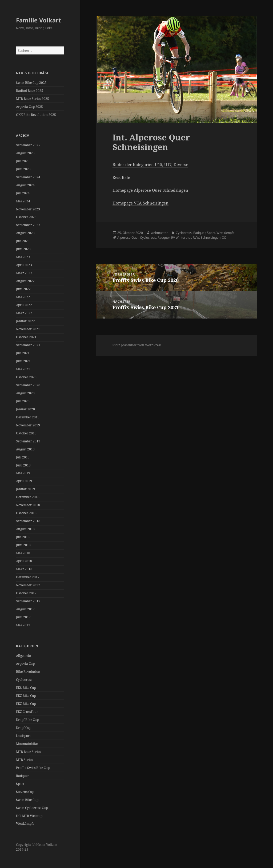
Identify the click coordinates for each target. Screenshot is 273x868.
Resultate (121, 177)
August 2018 (25, 529)
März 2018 (24, 569)
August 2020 (25, 393)
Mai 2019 (23, 473)
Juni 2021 (23, 361)
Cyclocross (24, 680)
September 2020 (28, 385)
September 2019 (28, 441)
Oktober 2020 (26, 377)
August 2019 (25, 449)
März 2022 (24, 313)
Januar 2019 (25, 489)
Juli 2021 (23, 353)
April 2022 (24, 305)
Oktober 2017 (26, 593)
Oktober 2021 (26, 337)
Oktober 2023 (26, 217)
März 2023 (24, 273)
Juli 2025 (23, 161)
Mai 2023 (23, 257)
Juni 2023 (23, 249)
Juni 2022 (23, 289)
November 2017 (28, 585)
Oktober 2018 (26, 513)
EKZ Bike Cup (26, 696)
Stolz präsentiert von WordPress (137, 345)
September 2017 (28, 601)
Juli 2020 (23, 401)
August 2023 (25, 233)
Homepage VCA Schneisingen (140, 203)
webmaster (159, 233)
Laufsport (23, 736)
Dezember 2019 (28, 417)
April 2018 (24, 561)
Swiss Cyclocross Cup (32, 808)
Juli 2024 (23, 193)
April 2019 (24, 481)
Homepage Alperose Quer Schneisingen (150, 190)
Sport (20, 784)
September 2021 (28, 345)
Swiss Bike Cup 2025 (31, 83)
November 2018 (28, 505)
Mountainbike (27, 744)
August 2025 (25, 153)
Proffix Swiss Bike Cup (33, 768)
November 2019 (28, 425)
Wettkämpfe (25, 824)
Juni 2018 (23, 545)
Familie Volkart (39, 20)
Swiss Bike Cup (27, 800)
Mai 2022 (23, 297)
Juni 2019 (23, 465)
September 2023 (28, 225)
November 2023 (28, 209)
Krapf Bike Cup (27, 720)
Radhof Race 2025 (30, 91)
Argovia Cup (25, 664)
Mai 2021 (23, 369)
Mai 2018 (23, 553)
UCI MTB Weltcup (29, 816)
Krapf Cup (24, 728)
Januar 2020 (25, 409)
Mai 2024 (23, 201)
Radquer (23, 776)
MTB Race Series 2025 (33, 99)
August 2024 (25, 185)
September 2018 (28, 521)
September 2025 (28, 145)
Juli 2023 (23, 241)
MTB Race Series (28, 752)
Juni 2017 (23, 617)
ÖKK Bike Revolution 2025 (36, 115)
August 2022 (25, 281)
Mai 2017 (23, 625)
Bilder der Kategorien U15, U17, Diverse (150, 164)
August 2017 (25, 609)
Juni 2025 (23, 169)
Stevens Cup (25, 792)
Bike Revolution (28, 672)
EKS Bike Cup (26, 688)
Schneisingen (211, 237)
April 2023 (24, 265)
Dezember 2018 (28, 497)
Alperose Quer (128, 237)
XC (224, 237)
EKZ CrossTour (27, 712)
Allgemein (24, 656)
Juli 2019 (23, 457)
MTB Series (24, 760)
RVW (196, 237)
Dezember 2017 (28, 577)
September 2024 (28, 177)
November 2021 (28, 329)
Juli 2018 (23, 537)
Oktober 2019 (26, 433)
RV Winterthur (181, 237)
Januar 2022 (25, 321)
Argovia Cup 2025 (29, 107)
